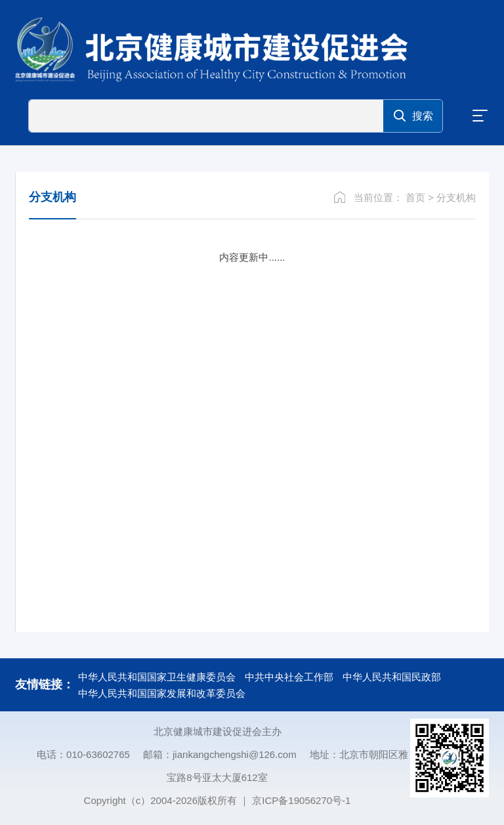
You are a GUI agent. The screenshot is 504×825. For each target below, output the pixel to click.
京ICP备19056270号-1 (301, 800)
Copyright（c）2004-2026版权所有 (160, 800)
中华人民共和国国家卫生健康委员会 (157, 677)
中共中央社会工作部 (289, 677)
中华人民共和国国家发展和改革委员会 (162, 693)
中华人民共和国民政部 (392, 677)
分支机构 (456, 197)
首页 (415, 197)
